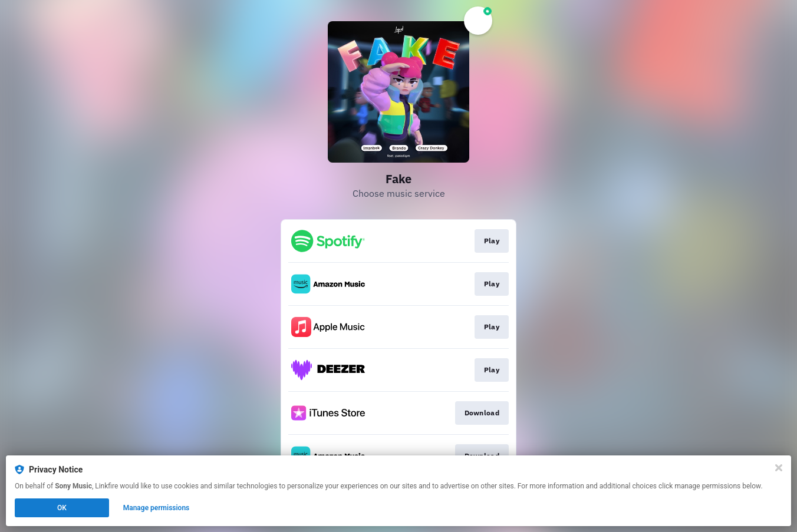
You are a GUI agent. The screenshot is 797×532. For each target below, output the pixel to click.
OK (62, 508)
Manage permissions (157, 508)
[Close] (779, 468)
